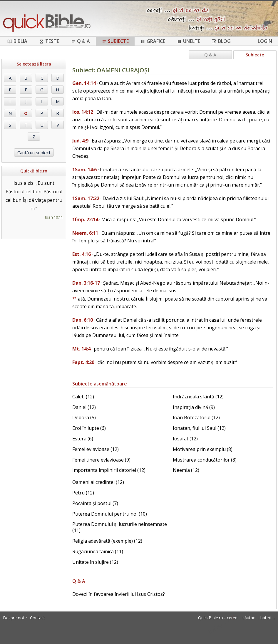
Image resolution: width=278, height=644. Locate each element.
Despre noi (13, 618)
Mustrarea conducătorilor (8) (205, 460)
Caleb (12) (83, 397)
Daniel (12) (84, 407)
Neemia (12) (186, 470)
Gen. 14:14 (84, 83)
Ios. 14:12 (83, 112)
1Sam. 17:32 (86, 198)
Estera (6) (83, 439)
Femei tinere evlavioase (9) (101, 460)
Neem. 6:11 (85, 233)
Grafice (153, 41)
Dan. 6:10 (83, 320)
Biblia (17, 41)
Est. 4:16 (82, 254)
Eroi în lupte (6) (89, 428)
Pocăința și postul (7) (95, 503)
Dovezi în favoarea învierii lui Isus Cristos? (119, 594)
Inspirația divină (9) (194, 407)
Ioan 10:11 (54, 217)
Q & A (80, 41)
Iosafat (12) (185, 439)
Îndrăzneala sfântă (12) (198, 397)
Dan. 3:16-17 (86, 283)
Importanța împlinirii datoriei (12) (109, 470)
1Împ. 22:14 (85, 219)
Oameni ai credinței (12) (98, 482)
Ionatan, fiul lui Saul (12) (199, 428)
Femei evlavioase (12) (96, 449)
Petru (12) (83, 493)
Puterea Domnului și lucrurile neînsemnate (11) (120, 527)
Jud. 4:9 (80, 141)
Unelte (189, 41)
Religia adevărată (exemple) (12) (107, 541)
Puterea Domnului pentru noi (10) (110, 514)
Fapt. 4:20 (83, 362)
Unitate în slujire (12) (95, 562)
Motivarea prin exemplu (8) (203, 449)
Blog (221, 41)
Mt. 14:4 (81, 349)
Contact (37, 618)
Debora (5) (84, 417)
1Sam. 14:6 (84, 170)
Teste (49, 41)
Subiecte (115, 41)
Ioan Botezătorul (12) (196, 417)
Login (265, 41)
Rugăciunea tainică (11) (98, 551)
